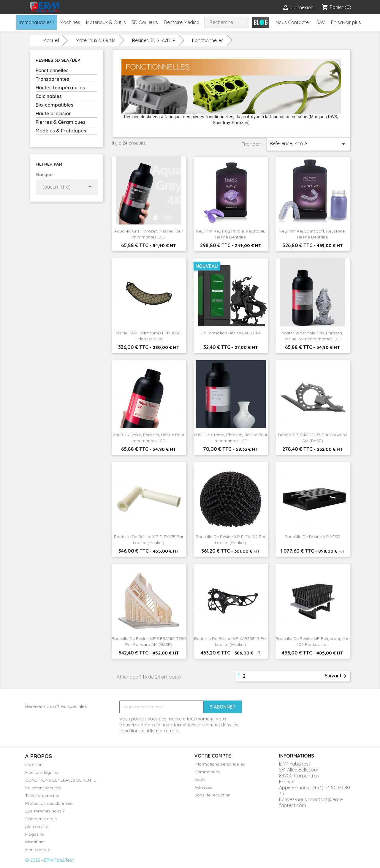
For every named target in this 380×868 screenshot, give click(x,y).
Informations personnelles (220, 764)
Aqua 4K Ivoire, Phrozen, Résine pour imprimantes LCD (149, 438)
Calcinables (49, 96)
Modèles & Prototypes (61, 131)
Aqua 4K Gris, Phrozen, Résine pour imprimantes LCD (149, 234)
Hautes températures (60, 88)
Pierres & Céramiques (61, 122)
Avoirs (200, 780)
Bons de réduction (212, 795)
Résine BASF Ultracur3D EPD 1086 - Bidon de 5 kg (149, 336)
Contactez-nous (41, 819)
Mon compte (38, 850)
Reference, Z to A (308, 144)
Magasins (35, 834)
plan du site (37, 826)
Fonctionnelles (52, 70)
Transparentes (52, 79)
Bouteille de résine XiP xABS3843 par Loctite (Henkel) (231, 641)
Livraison (34, 765)
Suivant (337, 676)
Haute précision (54, 113)
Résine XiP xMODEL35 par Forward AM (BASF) (312, 438)
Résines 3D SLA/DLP (58, 60)
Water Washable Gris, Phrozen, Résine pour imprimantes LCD (312, 336)
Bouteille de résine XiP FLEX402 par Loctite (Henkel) (231, 540)
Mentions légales (42, 772)
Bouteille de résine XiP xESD (312, 537)
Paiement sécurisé (43, 788)
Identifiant (35, 842)
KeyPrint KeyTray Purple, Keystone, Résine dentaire (231, 234)
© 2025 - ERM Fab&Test (49, 860)
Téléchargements (42, 796)
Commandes (207, 772)
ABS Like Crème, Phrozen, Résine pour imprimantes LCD (231, 438)
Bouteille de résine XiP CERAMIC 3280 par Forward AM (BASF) (149, 641)
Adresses (203, 787)
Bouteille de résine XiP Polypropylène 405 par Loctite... (312, 641)
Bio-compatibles (54, 105)
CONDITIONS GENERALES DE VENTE (61, 780)
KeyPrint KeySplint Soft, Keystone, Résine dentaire (312, 234)
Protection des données (49, 803)
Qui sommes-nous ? (45, 811)
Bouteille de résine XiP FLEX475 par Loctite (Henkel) (149, 540)
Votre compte (213, 756)
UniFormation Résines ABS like (231, 333)
